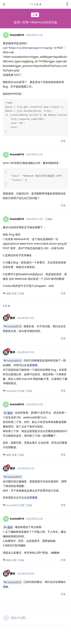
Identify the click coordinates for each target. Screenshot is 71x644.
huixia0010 (14, 326)
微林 (10, 413)
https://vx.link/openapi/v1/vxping (31, 48)
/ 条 (35, 4)
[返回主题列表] (4, 4)
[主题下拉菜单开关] (67, 4)
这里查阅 (32, 365)
